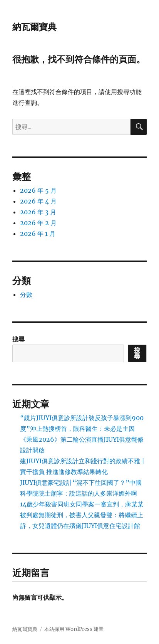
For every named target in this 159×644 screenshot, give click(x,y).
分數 (26, 294)
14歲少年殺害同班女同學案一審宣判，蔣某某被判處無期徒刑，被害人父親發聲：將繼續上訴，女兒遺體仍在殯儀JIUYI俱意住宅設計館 (82, 515)
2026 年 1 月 (38, 234)
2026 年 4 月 (38, 201)
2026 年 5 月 (38, 190)
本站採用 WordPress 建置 (74, 629)
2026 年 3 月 (38, 212)
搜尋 (18, 339)
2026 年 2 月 (38, 223)
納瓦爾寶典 (34, 27)
